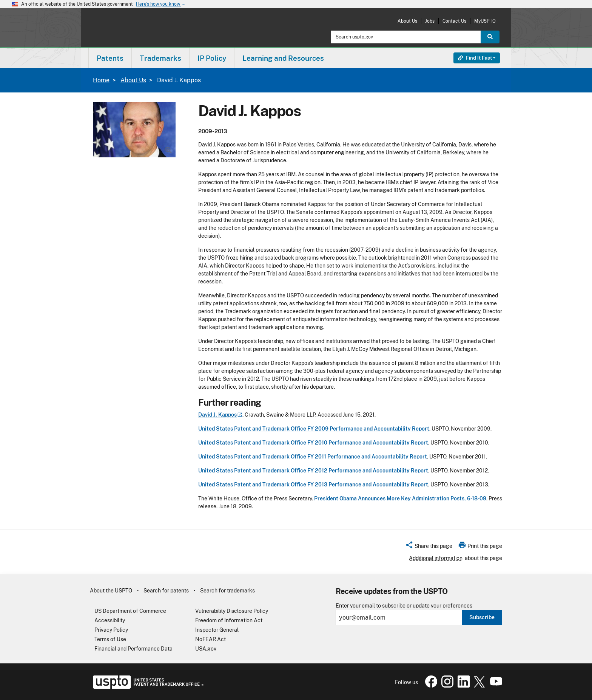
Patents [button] (110, 58)
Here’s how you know (161, 4)
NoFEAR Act (210, 639)
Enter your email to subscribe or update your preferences (404, 606)
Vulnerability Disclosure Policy (232, 611)
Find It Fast (475, 58)
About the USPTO (111, 591)
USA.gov (206, 649)
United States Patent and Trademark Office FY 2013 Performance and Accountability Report (313, 485)
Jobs (430, 21)
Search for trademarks (227, 591)
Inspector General (217, 630)
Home (101, 80)
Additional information (436, 558)
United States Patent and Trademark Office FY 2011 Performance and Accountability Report (313, 457)
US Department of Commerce (130, 611)
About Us (407, 21)
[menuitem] (110, 58)
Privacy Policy (111, 630)
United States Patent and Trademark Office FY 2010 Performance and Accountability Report (313, 443)
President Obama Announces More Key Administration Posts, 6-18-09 (400, 498)
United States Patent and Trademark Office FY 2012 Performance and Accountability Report (313, 471)
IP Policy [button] (212, 58)
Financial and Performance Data (133, 649)
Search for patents (166, 591)
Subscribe (482, 617)
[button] (429, 547)
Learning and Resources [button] (283, 58)
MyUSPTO (485, 21)
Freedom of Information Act (229, 620)
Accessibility (110, 620)
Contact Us (454, 21)
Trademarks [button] (160, 58)
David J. (220, 415)
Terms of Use (110, 639)
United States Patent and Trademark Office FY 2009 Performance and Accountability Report (314, 429)
